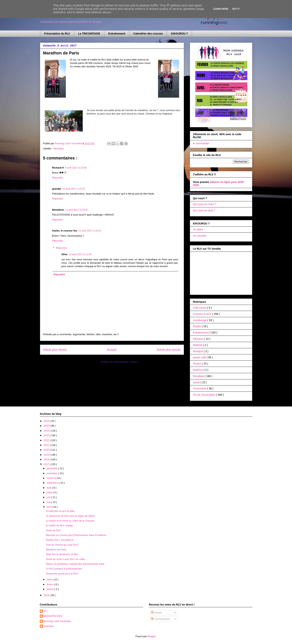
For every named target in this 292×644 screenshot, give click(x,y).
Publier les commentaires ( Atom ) (119, 362)
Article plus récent (55, 350)
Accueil (112, 350)
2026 (47, 421)
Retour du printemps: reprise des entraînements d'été (75, 564)
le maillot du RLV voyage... (61, 525)
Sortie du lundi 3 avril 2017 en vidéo (66, 559)
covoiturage (200, 320)
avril (49, 507)
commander (202, 143)
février (50, 584)
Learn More (221, 9)
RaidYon (198, 370)
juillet (50, 492)
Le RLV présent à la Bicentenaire (64, 569)
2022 (47, 440)
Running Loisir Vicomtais (57, 621)
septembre (53, 483)
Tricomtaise (200, 388)
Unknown (49, 626)
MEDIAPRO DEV (53, 616)
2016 (47, 595)
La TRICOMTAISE (89, 34)
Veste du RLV (53, 530)
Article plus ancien (169, 350)
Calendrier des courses (148, 34)
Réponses (61, 248)
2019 (47, 455)
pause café (200, 357)
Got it (236, 9)
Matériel (198, 345)
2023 (47, 435)
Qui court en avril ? (204, 210)
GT (45, 611)
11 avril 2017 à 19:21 (90, 231)
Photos (197, 364)
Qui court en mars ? (205, 204)
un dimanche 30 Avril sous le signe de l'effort (70, 516)
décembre (52, 468)
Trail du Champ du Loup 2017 (62, 545)
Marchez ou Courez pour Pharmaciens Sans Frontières (76, 535)
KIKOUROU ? (179, 34)
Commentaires (161, 619)
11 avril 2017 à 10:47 (77, 210)
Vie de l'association (205, 395)
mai (49, 502)
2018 (47, 459)
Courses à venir (203, 314)
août (49, 488)
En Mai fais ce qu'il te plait (60, 511)
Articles (157, 613)
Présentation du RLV (57, 34)
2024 (47, 431)
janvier (50, 589)
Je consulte (200, 236)
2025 (47, 426)
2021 (47, 445)
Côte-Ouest (200, 308)
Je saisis (198, 229)
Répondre (58, 178)
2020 (47, 450)
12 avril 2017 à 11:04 (80, 254)
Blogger (152, 636)
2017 (47, 464)
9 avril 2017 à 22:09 (76, 168)
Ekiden (197, 326)
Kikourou (199, 339)
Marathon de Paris (56, 549)
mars (50, 579)
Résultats (58, 149)
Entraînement (117, 34)
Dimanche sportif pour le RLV (62, 574)
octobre (51, 478)
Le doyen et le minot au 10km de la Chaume (70, 521)
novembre (52, 473)
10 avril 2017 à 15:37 (74, 189)
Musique (198, 351)
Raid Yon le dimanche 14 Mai (62, 554)
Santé (197, 382)
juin (49, 497)
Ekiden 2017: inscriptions (60, 540)
